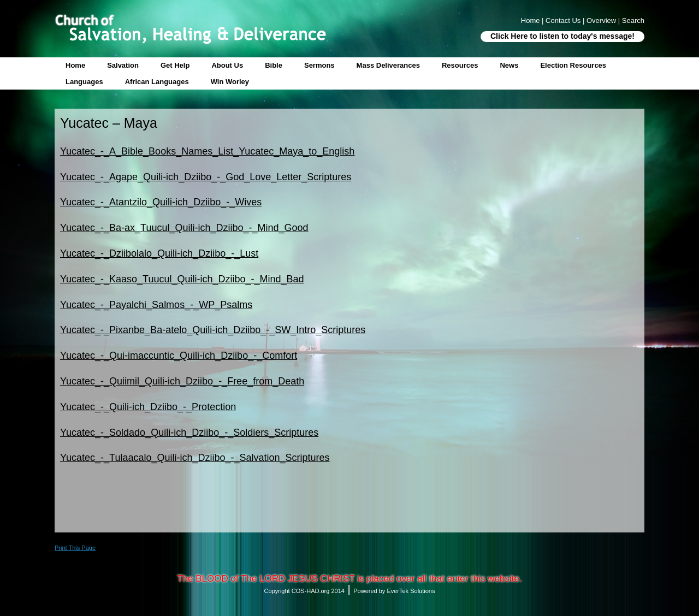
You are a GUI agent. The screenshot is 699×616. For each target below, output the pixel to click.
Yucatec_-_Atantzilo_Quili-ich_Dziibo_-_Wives (161, 202)
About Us (227, 65)
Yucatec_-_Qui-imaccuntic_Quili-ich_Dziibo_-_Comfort (179, 356)
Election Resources (573, 65)
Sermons (319, 65)
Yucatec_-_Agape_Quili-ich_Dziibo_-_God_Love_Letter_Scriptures (206, 177)
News (509, 65)
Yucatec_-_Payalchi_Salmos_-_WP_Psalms (156, 305)
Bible (274, 65)
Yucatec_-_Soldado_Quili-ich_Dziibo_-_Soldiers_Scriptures (189, 433)
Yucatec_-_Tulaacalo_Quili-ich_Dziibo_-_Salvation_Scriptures (195, 458)
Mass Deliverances (388, 65)
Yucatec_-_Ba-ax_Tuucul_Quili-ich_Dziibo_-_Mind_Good (184, 228)
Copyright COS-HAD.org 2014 (304, 591)
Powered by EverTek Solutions (394, 591)
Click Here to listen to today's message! (562, 36)
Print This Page (75, 548)
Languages (84, 82)
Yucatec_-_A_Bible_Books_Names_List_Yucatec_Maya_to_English (207, 151)
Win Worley (230, 82)
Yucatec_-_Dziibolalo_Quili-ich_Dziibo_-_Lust (159, 253)
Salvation (123, 65)
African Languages (157, 82)
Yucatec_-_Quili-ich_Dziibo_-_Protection (148, 407)
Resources (460, 65)
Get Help (175, 65)
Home (75, 65)
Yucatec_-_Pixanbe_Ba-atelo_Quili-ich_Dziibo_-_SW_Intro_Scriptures (213, 330)
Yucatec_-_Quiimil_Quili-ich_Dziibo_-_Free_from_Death (182, 381)
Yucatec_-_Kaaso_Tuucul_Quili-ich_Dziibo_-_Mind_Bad (182, 279)
